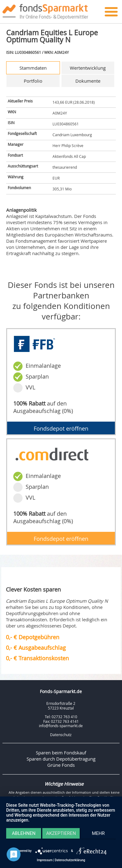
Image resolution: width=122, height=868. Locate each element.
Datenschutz (61, 735)
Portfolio (33, 81)
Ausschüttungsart (23, 166)
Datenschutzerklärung (70, 860)
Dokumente (88, 81)
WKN (12, 112)
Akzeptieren (61, 833)
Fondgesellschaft (22, 133)
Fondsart (15, 155)
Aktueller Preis (20, 101)
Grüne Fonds (61, 765)
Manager (16, 144)
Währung (16, 177)
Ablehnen (24, 833)
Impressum (45, 860)
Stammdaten (33, 68)
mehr (99, 833)
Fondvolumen (19, 188)
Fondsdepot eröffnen (61, 428)
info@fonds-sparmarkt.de (61, 726)
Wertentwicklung (88, 68)
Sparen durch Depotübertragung (61, 759)
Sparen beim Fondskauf (61, 753)
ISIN (11, 123)
